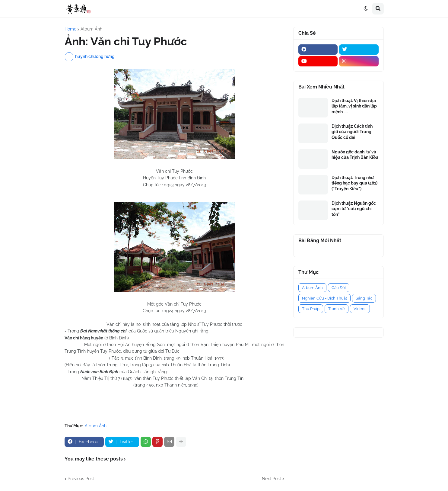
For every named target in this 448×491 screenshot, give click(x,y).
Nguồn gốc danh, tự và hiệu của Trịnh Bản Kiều (355, 155)
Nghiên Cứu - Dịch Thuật (324, 298)
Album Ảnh (91, 29)
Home (70, 29)
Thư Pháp (311, 309)
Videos (360, 309)
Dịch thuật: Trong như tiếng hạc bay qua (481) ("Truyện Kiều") (354, 183)
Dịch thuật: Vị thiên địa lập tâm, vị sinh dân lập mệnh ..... (354, 106)
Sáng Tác (364, 298)
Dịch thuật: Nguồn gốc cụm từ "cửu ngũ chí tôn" (354, 209)
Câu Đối (339, 288)
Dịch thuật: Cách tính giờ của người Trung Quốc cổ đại (352, 132)
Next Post (272, 479)
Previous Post (81, 479)
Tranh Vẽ (337, 309)
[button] (366, 9)
